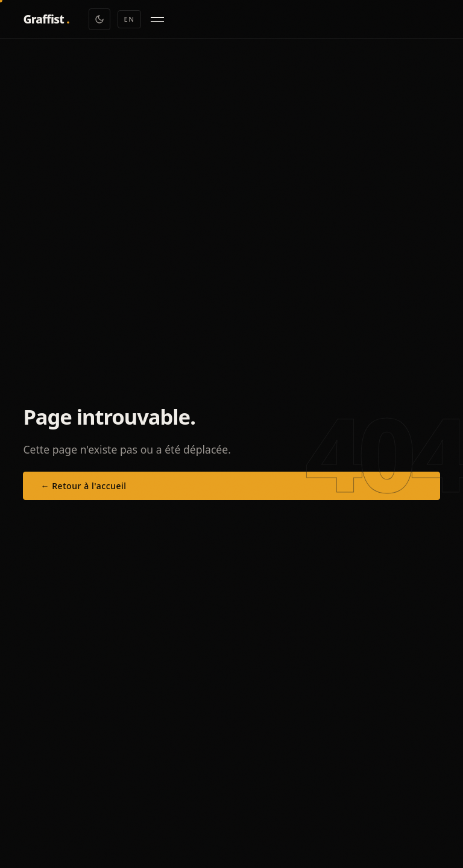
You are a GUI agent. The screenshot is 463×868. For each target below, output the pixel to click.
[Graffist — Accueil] (46, 20)
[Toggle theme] (99, 19)
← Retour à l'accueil (83, 486)
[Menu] (157, 19)
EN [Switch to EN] (130, 19)
